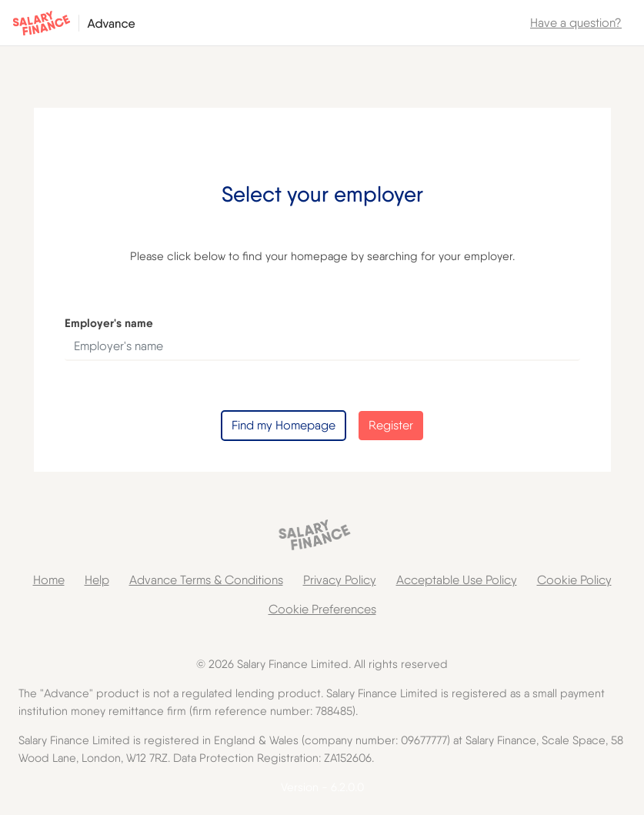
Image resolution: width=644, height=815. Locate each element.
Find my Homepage (284, 425)
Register (391, 425)
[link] (576, 23)
